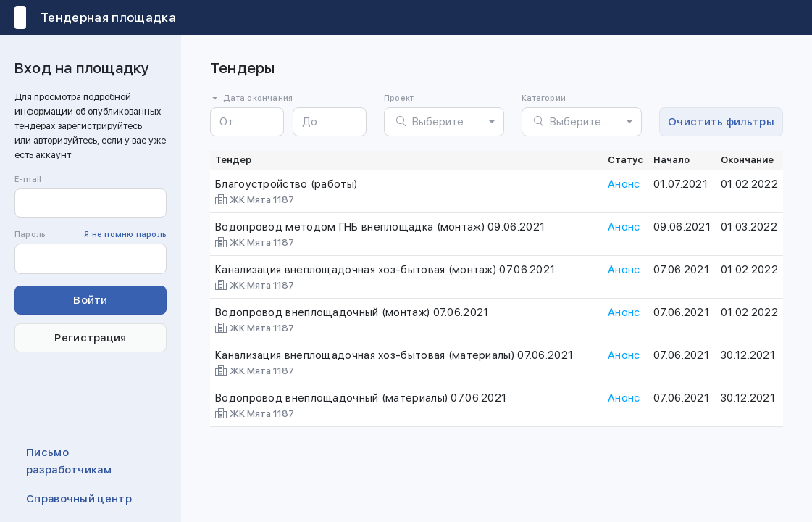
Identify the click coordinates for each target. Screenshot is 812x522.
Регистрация (90, 338)
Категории (544, 98)
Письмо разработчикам (69, 461)
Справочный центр (79, 499)
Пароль (91, 235)
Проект (399, 98)
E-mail (28, 179)
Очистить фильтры (721, 122)
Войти (91, 300)
